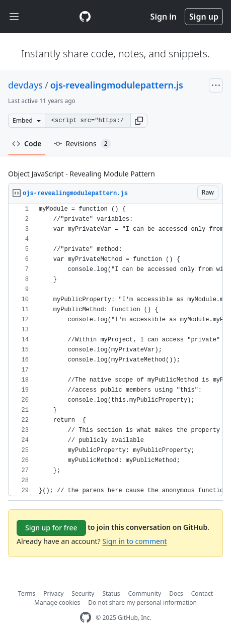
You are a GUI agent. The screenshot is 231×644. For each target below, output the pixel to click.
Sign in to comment (134, 541)
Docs (176, 593)
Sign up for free (51, 528)
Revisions (83, 144)
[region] (115, 350)
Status (111, 593)
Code (27, 144)
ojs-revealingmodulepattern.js (117, 85)
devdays (25, 85)
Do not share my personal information (142, 603)
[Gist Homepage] (85, 17)
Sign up (204, 17)
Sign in (164, 17)
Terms (27, 593)
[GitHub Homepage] (86, 618)
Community (145, 593)
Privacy (53, 593)
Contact (202, 593)
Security (83, 593)
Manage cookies (57, 603)
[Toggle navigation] (14, 17)
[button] (139, 121)
